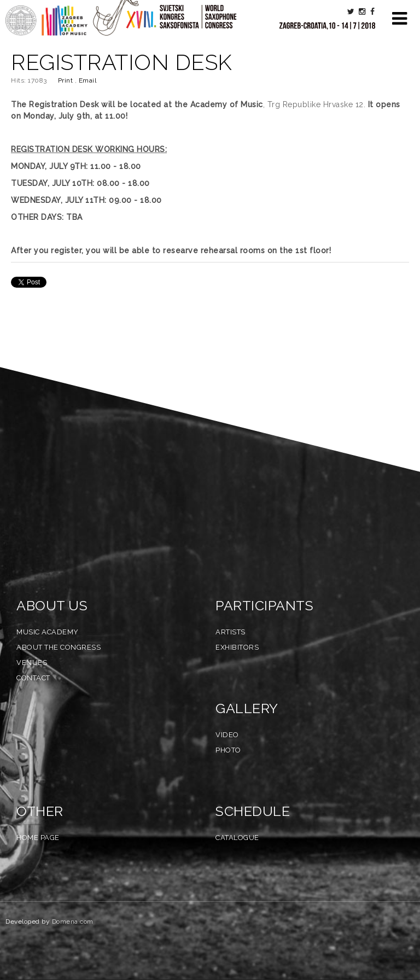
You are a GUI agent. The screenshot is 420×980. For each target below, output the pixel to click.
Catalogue (237, 838)
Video (227, 735)
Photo (228, 750)
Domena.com (73, 921)
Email (88, 80)
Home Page (38, 838)
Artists (231, 632)
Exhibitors (237, 647)
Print (66, 80)
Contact (33, 678)
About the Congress (59, 647)
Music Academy (48, 632)
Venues (32, 663)
